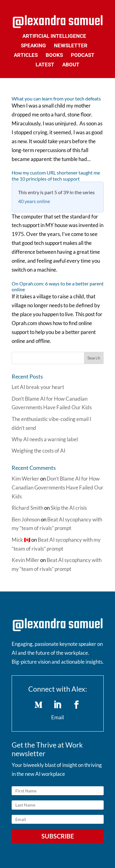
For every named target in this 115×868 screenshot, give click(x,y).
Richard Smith (27, 508)
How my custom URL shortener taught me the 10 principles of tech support (56, 175)
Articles (26, 55)
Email (57, 717)
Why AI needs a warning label (45, 439)
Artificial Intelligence (54, 36)
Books (54, 55)
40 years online (34, 201)
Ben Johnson (26, 519)
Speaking (33, 46)
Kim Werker (25, 479)
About (71, 65)
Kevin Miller (25, 560)
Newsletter (71, 46)
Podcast (83, 55)
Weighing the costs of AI (38, 451)
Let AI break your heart (38, 387)
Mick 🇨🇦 (21, 540)
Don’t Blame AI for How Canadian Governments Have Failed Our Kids (57, 487)
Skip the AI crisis (69, 508)
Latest (45, 65)
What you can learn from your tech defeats (56, 98)
